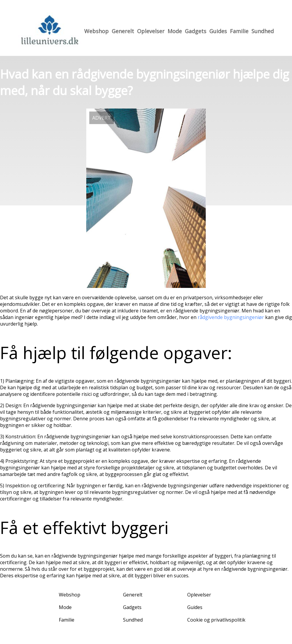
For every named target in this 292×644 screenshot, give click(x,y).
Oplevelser (151, 31)
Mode (175, 31)
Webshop (96, 31)
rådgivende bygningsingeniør (231, 317)
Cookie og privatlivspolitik (216, 620)
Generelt (123, 31)
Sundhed (263, 31)
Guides (218, 31)
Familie (239, 31)
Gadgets (196, 31)
